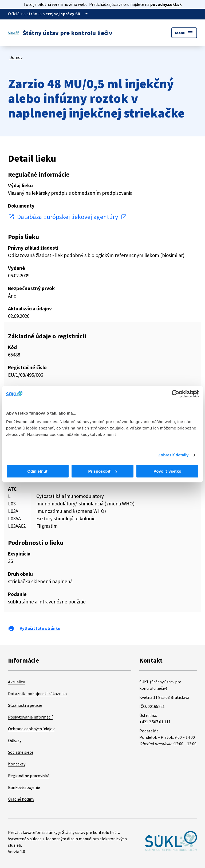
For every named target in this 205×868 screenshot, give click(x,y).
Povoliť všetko (167, 471)
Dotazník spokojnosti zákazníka (37, 693)
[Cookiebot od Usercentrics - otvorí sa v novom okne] (176, 394)
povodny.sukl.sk (166, 4)
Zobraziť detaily (174, 455)
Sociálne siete (21, 752)
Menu (184, 33)
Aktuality (16, 682)
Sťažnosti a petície (25, 705)
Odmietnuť (38, 471)
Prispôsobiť (103, 471)
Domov (16, 57)
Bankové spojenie (24, 787)
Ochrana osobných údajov (31, 729)
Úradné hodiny (21, 799)
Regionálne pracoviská (29, 776)
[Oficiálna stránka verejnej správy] (66, 14)
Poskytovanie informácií (30, 717)
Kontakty (17, 764)
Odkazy (15, 740)
